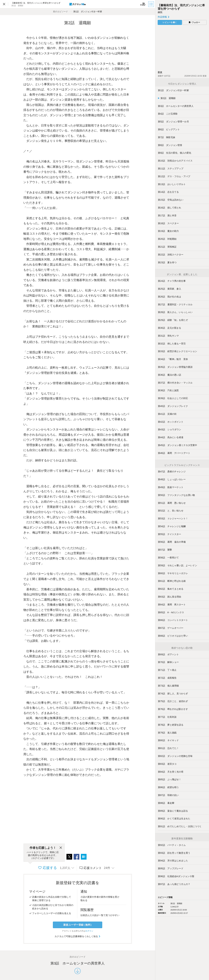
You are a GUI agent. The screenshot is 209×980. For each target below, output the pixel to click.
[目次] (151, 4)
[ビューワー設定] (143, 4)
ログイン (89, 931)
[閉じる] (61, 848)
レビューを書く (170, 22)
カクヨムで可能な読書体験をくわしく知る (78, 936)
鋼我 (160, 12)
